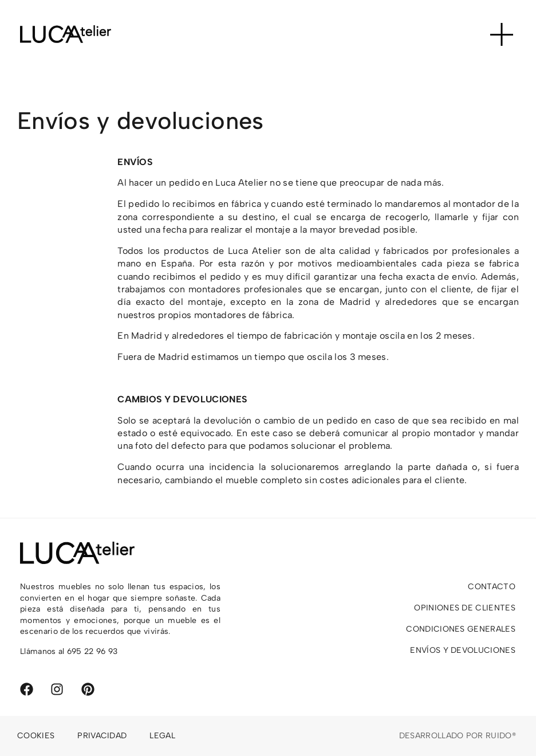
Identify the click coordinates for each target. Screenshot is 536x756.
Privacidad (102, 736)
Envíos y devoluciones (463, 650)
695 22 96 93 (92, 651)
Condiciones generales (461, 629)
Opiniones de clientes (465, 608)
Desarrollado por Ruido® (458, 736)
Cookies (36, 736)
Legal (162, 736)
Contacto (492, 587)
